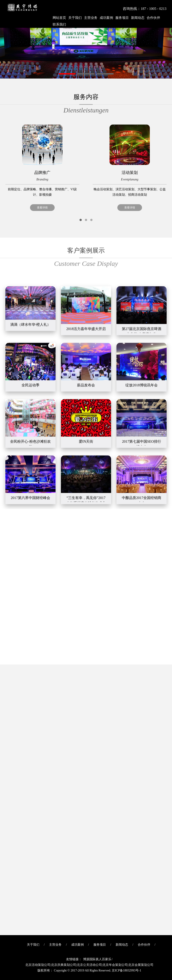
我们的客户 (86, 516)
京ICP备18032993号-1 (126, 970)
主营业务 (91, 18)
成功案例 (106, 18)
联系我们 (59, 24)
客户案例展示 (86, 244)
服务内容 (86, 104)
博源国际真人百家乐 (97, 959)
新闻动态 (138, 18)
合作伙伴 (153, 18)
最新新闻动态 (86, 671)
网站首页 (59, 18)
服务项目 (122, 18)
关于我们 (75, 18)
